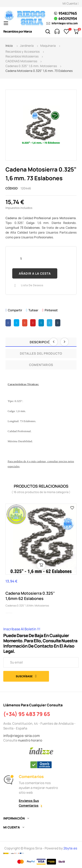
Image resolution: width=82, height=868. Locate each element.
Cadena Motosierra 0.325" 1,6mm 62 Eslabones (30, 596)
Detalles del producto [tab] (41, 353)
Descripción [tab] (41, 342)
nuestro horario (30, 740)
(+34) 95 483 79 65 (27, 714)
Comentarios (41, 365)
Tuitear (33, 310)
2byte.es (71, 848)
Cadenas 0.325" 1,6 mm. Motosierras (27, 606)
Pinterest (51, 310)
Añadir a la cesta (35, 273)
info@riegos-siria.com (22, 736)
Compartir (15, 310)
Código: (12, 188)
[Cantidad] (21, 258)
